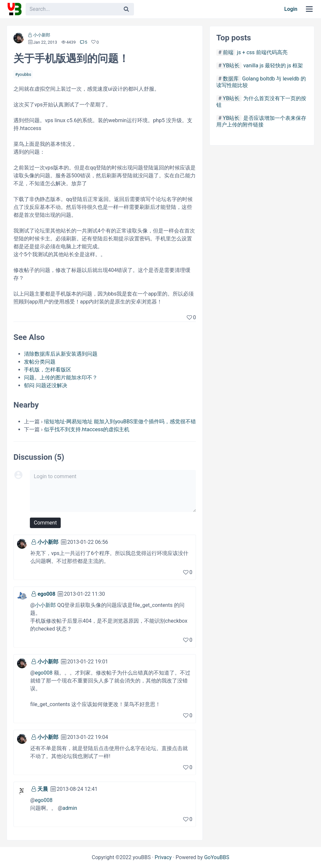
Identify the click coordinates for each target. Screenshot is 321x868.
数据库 (231, 79)
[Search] (126, 9)
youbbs (24, 74)
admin (70, 808)
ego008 (46, 594)
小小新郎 (42, 35)
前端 (228, 52)
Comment (45, 523)
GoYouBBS (217, 857)
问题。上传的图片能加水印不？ (61, 378)
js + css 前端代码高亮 (262, 52)
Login (291, 9)
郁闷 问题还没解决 (46, 385)
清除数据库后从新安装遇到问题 (61, 354)
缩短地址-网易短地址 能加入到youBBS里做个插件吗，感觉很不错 (120, 422)
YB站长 (231, 66)
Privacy (163, 857)
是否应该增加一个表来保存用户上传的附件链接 (261, 121)
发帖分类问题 (40, 362)
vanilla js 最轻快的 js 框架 (273, 66)
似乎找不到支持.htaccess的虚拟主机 (87, 429)
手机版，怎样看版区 (48, 370)
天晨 (43, 789)
